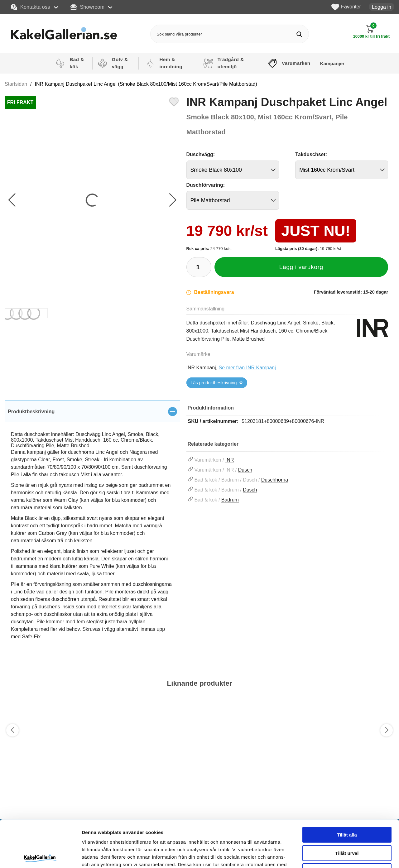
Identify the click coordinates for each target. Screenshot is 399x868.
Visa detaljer (339, 856)
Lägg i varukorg (301, 267)
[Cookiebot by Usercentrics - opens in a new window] (40, 856)
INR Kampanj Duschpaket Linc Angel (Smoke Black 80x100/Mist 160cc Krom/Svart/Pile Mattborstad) (146, 84)
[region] (92, 411)
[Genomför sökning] (299, 34)
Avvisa (347, 822)
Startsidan (16, 84)
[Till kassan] (371, 32)
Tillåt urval (347, 804)
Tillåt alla (347, 786)
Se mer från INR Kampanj (247, 368)
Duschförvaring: (206, 185)
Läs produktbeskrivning (214, 383)
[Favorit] (174, 101)
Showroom (87, 7)
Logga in (382, 7)
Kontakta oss (31, 7)
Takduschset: (311, 154)
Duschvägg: (201, 154)
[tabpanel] (92, 528)
